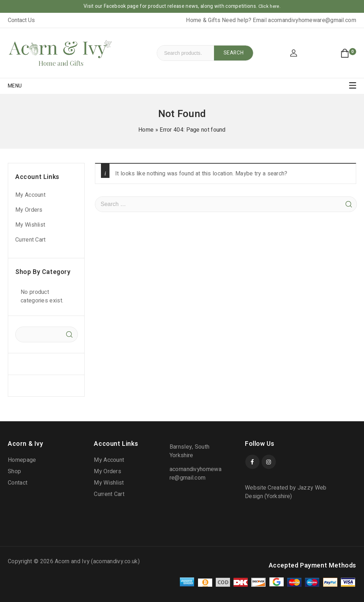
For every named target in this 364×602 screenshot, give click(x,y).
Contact (18, 483)
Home (146, 130)
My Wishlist (30, 225)
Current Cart (31, 240)
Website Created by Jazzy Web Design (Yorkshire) (286, 492)
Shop (14, 471)
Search (234, 53)
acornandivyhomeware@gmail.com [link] (312, 20)
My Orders (29, 210)
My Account (30, 195)
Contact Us (21, 20)
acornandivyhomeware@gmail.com (196, 474)
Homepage (22, 460)
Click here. (269, 6)
